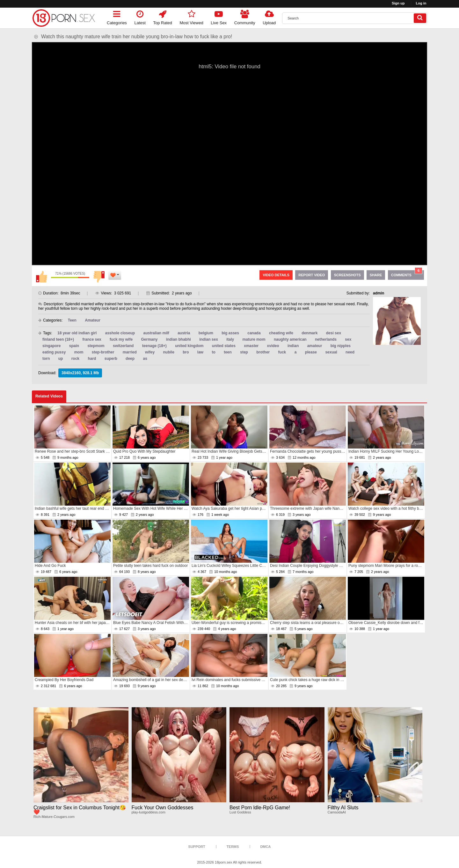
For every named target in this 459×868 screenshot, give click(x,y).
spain (74, 346)
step (244, 352)
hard (92, 359)
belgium (206, 333)
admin (379, 293)
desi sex (334, 333)
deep (130, 359)
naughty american (290, 339)
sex (348, 339)
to (214, 352)
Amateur (93, 320)
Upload (269, 16)
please (311, 352)
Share (376, 275)
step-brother (103, 352)
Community (245, 16)
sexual (331, 352)
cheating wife (281, 333)
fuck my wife (121, 339)
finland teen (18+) (58, 339)
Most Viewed (191, 16)
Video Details (276, 275)
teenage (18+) (154, 346)
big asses (230, 333)
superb (111, 359)
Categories (117, 16)
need (350, 352)
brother (263, 352)
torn (46, 359)
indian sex (209, 339)
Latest (140, 16)
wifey (150, 352)
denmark (310, 333)
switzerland (123, 346)
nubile (168, 352)
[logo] (64, 18)
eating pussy (54, 352)
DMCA (265, 847)
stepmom (96, 346)
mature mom (254, 339)
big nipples (341, 346)
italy (230, 339)
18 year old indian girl (77, 333)
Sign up (398, 3)
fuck (282, 352)
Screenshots (347, 275)
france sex (92, 339)
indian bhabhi (178, 339)
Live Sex (219, 16)
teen (228, 352)
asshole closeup (120, 333)
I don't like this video (99, 277)
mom (79, 352)
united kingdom (189, 346)
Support (197, 847)
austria (184, 333)
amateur (315, 346)
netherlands (326, 339)
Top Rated (163, 16)
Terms (233, 847)
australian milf (156, 333)
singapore (51, 346)
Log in (421, 3)
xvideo (273, 346)
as (145, 359)
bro (186, 352)
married (130, 352)
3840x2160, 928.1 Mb (80, 373)
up (61, 359)
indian (293, 346)
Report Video (312, 275)
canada (254, 333)
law (200, 352)
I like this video (41, 277)
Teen (72, 320)
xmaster (251, 346)
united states (224, 346)
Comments (407, 274)
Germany (149, 339)
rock (75, 359)
